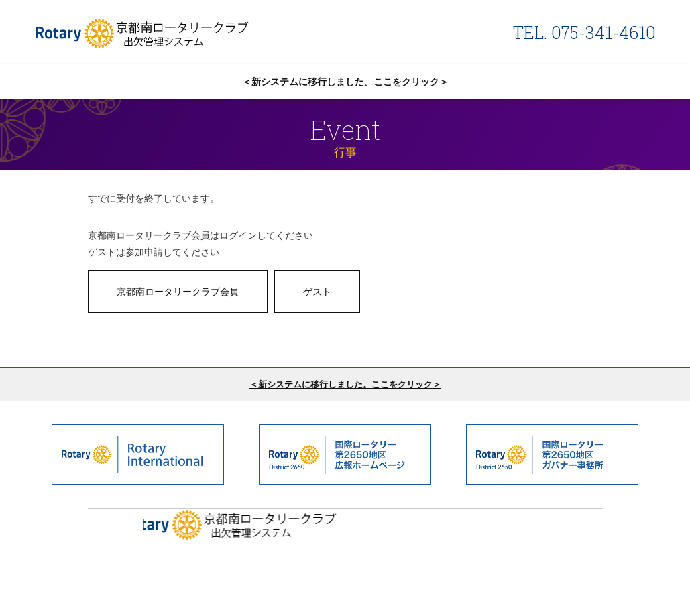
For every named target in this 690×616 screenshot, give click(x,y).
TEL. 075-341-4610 (584, 33)
